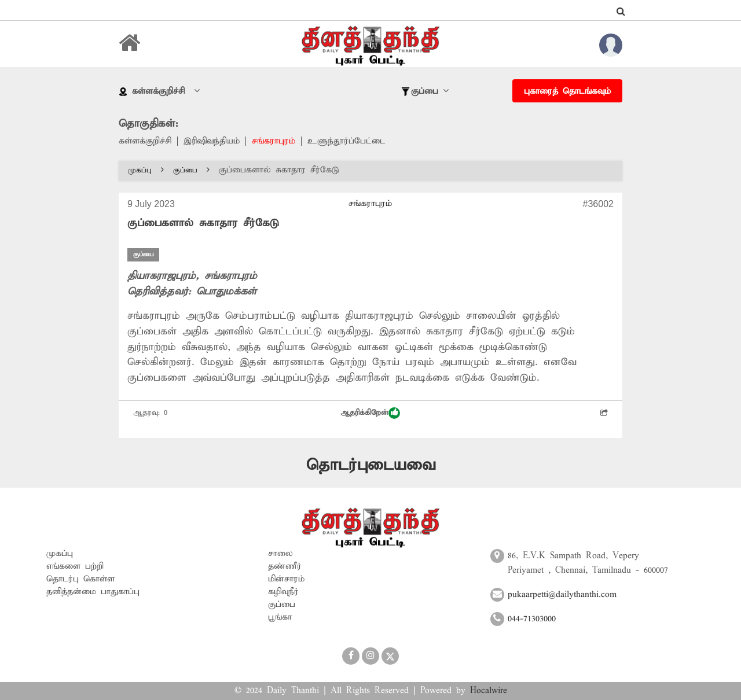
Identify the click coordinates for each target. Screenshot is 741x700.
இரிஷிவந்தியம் (212, 141)
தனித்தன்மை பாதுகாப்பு (93, 592)
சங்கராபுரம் (274, 141)
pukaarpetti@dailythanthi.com (562, 595)
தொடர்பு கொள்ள (80, 579)
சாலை (280, 554)
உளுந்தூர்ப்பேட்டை (346, 141)
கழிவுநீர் (283, 592)
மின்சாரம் (286, 579)
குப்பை (191, 170)
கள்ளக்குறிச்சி (145, 141)
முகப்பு (146, 170)
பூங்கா (280, 617)
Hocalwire (489, 691)
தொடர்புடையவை (371, 465)
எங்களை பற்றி (75, 566)
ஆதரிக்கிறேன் (370, 413)
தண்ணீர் (285, 566)
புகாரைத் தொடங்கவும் (567, 91)
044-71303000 (532, 619)
